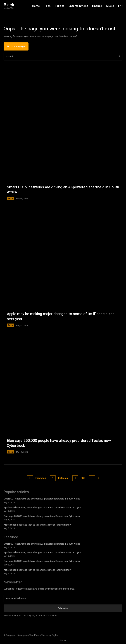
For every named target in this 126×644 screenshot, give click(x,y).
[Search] (119, 57)
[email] (63, 598)
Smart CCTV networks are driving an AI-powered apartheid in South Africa (63, 190)
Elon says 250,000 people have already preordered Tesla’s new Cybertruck (59, 443)
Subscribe (63, 608)
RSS (83, 478)
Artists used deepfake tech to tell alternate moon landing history (37, 525)
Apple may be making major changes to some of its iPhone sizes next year (61, 316)
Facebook (41, 478)
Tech (10, 198)
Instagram (63, 478)
